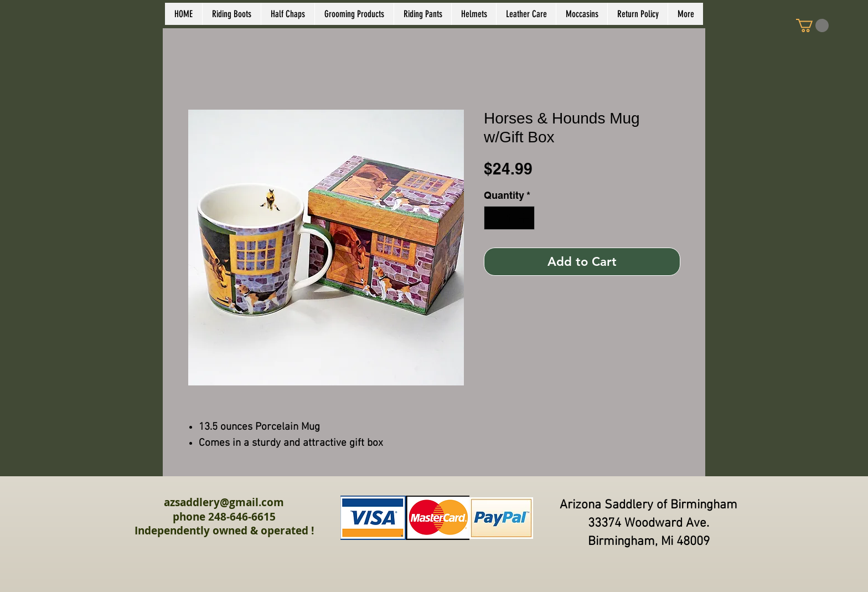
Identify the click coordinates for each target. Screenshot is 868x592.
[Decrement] (494, 218)
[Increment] (525, 218)
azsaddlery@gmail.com (224, 502)
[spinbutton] (509, 218)
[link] (812, 25)
